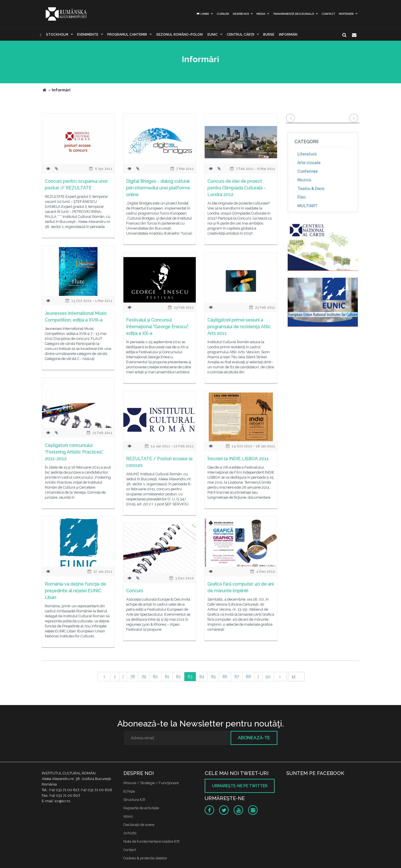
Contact (328, 14)
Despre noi (241, 14)
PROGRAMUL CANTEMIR (127, 35)
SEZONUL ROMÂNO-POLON (179, 35)
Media (261, 14)
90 (268, 677)
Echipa (129, 791)
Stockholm (57, 35)
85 (213, 677)
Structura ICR (134, 800)
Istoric (128, 816)
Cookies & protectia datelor (145, 858)
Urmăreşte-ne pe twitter (240, 786)
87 (237, 677)
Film (301, 197)
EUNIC (213, 35)
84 (202, 677)
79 (144, 677)
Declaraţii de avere (139, 825)
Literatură (307, 154)
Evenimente (88, 35)
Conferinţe (308, 171)
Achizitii (130, 833)
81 (167, 677)
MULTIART (307, 206)
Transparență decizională (294, 14)
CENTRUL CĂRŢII (240, 35)
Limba (203, 14)
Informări (288, 35)
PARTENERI (346, 14)
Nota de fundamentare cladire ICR (151, 841)
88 (248, 677)
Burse (269, 35)
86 (225, 677)
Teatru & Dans (311, 189)
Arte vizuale (309, 163)
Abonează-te (254, 738)
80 (155, 677)
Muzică (304, 180)
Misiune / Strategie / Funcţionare (151, 783)
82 (178, 677)
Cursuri (223, 14)
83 (190, 677)
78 (133, 677)
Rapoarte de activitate (141, 808)
